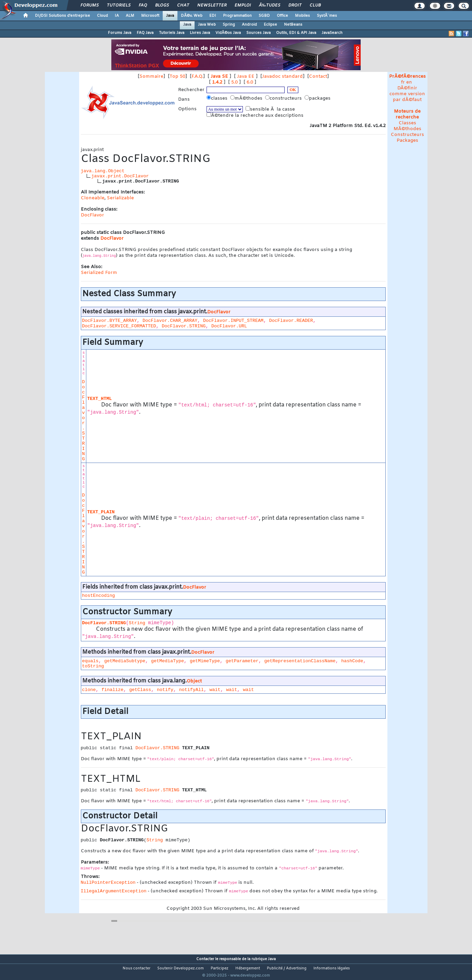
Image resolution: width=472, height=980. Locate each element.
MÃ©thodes (407, 129)
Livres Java (200, 33)
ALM (130, 16)
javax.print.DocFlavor (120, 176)
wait (215, 690)
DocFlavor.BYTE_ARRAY (110, 321)
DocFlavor (92, 215)
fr (403, 82)
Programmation (237, 16)
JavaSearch (332, 33)
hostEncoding (99, 596)
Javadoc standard (282, 77)
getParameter (242, 661)
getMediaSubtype (125, 661)
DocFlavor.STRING (184, 326)
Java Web (207, 25)
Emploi (243, 5)
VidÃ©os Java (228, 33)
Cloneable (93, 198)
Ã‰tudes (270, 5)
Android (249, 25)
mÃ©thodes (247, 98)
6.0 (250, 82)
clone (89, 690)
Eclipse (270, 25)
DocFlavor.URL (229, 326)
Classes (407, 123)
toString (93, 666)
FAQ (143, 5)
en (409, 82)
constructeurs (284, 98)
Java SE (219, 77)
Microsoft (150, 16)
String (137, 623)
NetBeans (293, 25)
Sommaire (151, 77)
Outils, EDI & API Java (296, 33)
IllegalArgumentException (114, 891)
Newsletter (212, 5)
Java (170, 16)
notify (165, 690)
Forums (90, 5)
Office (282, 16)
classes (218, 98)
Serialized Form (99, 273)
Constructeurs (407, 135)
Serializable (120, 198)
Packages (407, 141)
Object (194, 681)
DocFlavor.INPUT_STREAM (233, 321)
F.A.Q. (197, 77)
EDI (213, 16)
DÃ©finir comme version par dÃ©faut (407, 94)
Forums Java (120, 33)
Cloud (102, 16)
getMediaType (167, 661)
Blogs (162, 5)
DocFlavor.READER (291, 321)
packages (318, 98)
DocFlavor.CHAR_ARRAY (170, 321)
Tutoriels (119, 5)
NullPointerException (108, 883)
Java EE (246, 77)
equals (90, 661)
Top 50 (177, 77)
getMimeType (205, 661)
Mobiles (302, 16)
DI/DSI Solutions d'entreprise (63, 16)
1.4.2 (217, 82)
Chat (183, 5)
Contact (318, 77)
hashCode (352, 661)
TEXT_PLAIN (101, 512)
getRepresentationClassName (300, 661)
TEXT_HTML (100, 399)
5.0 (234, 82)
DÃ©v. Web (192, 16)
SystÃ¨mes (327, 16)
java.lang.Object (103, 171)
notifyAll (191, 690)
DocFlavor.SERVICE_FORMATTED (119, 326)
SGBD (264, 16)
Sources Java (258, 33)
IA (117, 16)
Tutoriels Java (172, 33)
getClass (140, 690)
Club (315, 5)
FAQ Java (145, 33)
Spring (229, 25)
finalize (112, 690)
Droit (295, 5)
